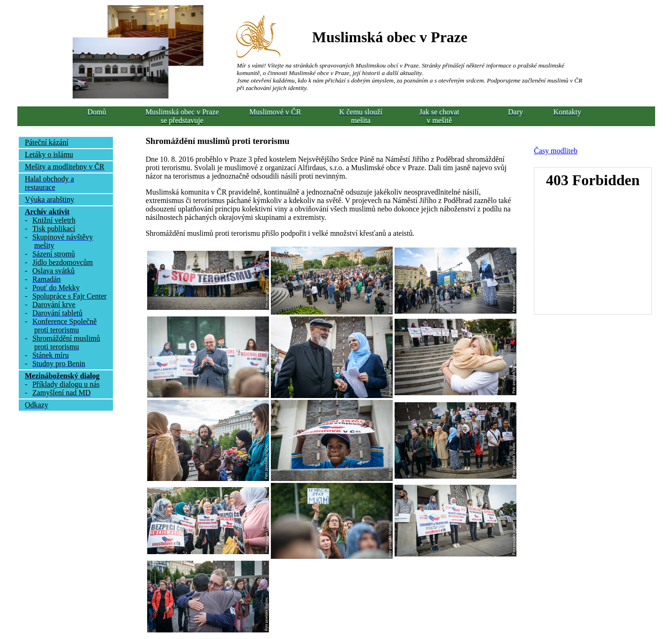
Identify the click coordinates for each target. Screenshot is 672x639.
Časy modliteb (556, 151)
